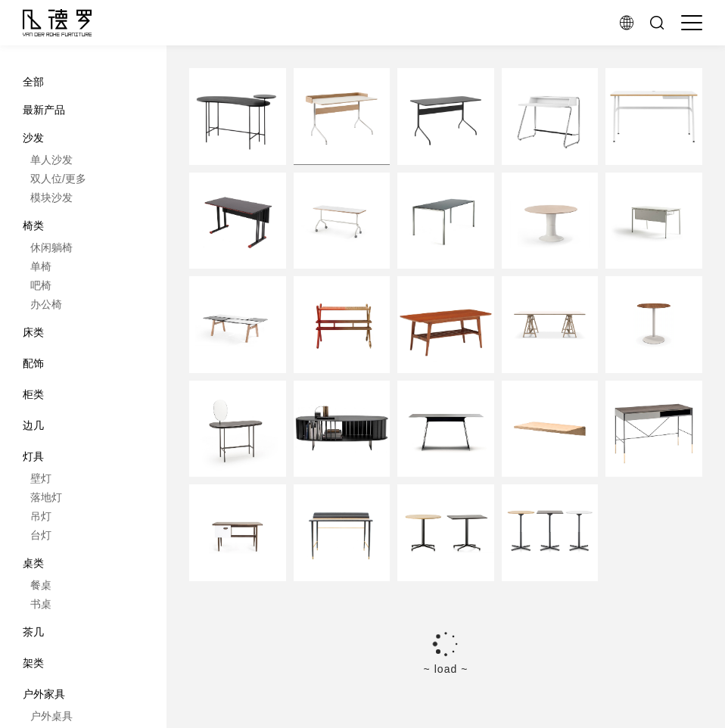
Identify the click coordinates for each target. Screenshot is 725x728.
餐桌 (41, 585)
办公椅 (46, 304)
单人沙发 (51, 160)
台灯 (41, 535)
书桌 (41, 604)
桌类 (33, 563)
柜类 (33, 394)
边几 (33, 425)
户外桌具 (51, 716)
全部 (33, 82)
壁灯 (41, 478)
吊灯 (41, 516)
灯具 (33, 456)
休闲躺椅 (51, 247)
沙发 (33, 138)
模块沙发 (51, 198)
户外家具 (44, 694)
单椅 (41, 266)
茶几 (33, 632)
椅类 (33, 226)
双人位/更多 (58, 179)
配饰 (33, 363)
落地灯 (46, 497)
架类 (33, 663)
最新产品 (44, 110)
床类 (33, 332)
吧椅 (41, 285)
